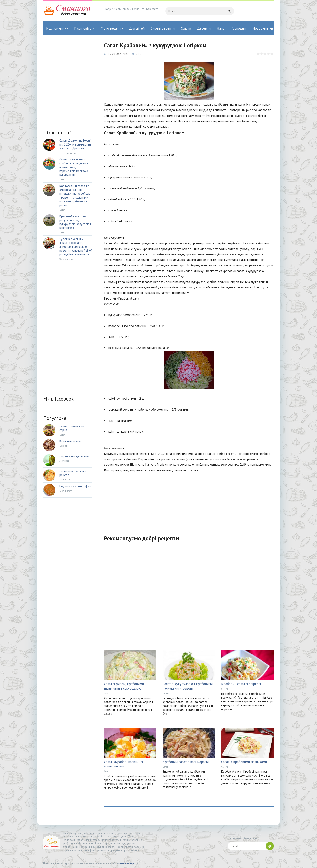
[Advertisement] (189, 501)
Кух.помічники (57, 28)
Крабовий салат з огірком (241, 684)
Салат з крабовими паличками (244, 762)
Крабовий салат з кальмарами (186, 762)
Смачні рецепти (163, 28)
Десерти (204, 28)
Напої (221, 28)
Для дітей (137, 28)
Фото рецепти (112, 28)
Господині (239, 28)
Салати (186, 28)
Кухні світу (83, 28)
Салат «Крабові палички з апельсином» (123, 764)
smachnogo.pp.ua (128, 863)
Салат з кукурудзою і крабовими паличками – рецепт (188, 686)
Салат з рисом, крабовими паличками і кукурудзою (124, 686)
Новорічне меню (265, 28)
